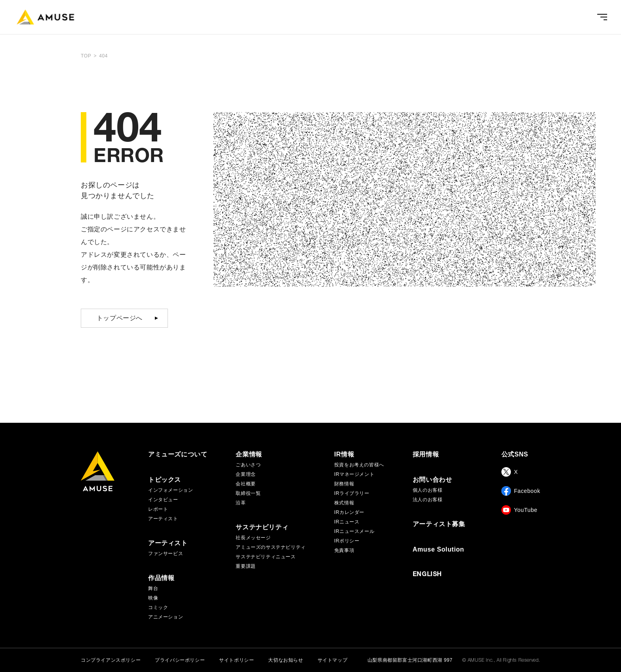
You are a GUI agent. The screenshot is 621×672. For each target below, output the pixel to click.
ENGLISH (427, 575)
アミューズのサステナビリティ (270, 547)
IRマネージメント (354, 474)
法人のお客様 (428, 500)
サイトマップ (333, 660)
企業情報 (249, 454)
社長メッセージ (253, 538)
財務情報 (344, 484)
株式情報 (344, 503)
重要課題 (246, 566)
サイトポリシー (236, 660)
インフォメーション (170, 490)
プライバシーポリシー (180, 660)
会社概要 (246, 484)
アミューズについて (178, 454)
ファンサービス (166, 554)
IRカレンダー (349, 512)
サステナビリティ (262, 527)
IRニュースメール (354, 531)
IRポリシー (347, 541)
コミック (158, 607)
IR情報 (344, 454)
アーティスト (163, 519)
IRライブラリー (352, 493)
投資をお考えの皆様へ (359, 465)
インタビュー (163, 500)
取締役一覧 (248, 493)
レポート (158, 509)
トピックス (165, 480)
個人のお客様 (428, 490)
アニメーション (166, 617)
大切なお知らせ (286, 660)
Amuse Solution (438, 550)
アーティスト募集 (439, 524)
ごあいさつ (248, 465)
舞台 (153, 588)
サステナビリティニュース (266, 557)
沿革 (241, 503)
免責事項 (344, 550)
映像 (153, 598)
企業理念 (246, 474)
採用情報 (426, 454)
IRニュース (347, 522)
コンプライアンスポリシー (111, 660)
